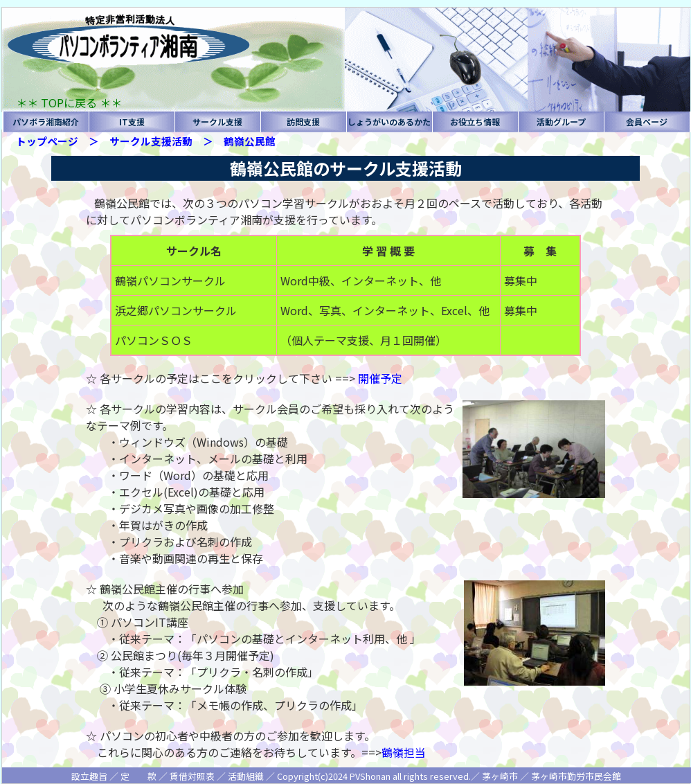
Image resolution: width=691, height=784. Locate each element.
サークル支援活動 (151, 141)
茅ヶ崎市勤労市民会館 (576, 776)
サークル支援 (217, 122)
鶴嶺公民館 (250, 141)
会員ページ (647, 122)
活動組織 (246, 776)
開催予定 (380, 378)
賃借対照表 (192, 776)
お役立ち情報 (475, 122)
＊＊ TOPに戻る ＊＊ (69, 103)
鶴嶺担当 (404, 752)
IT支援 (132, 122)
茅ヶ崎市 (500, 776)
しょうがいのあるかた (389, 122)
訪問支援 (303, 122)
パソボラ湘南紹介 (46, 122)
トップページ (47, 141)
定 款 (138, 776)
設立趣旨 (89, 776)
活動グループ (561, 122)
